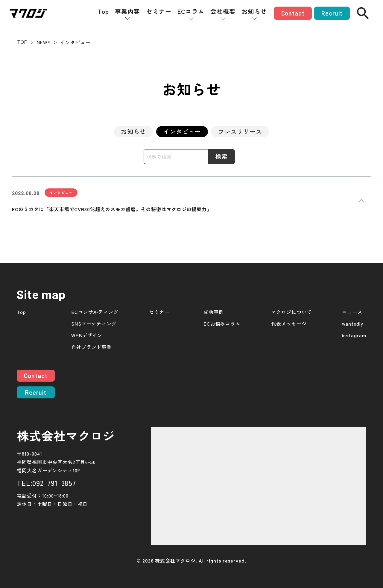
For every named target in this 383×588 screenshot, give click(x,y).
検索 (221, 156)
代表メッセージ (289, 324)
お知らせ (254, 11)
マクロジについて (291, 312)
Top (103, 11)
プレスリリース (240, 131)
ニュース (352, 312)
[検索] (363, 13)
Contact (293, 13)
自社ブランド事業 (92, 347)
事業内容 (127, 11)
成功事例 (214, 312)
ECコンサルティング (95, 312)
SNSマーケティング (94, 324)
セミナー (159, 11)
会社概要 (223, 11)
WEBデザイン (87, 335)
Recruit (332, 13)
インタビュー (182, 131)
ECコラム (191, 11)
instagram (354, 335)
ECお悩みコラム (222, 324)
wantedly (353, 324)
